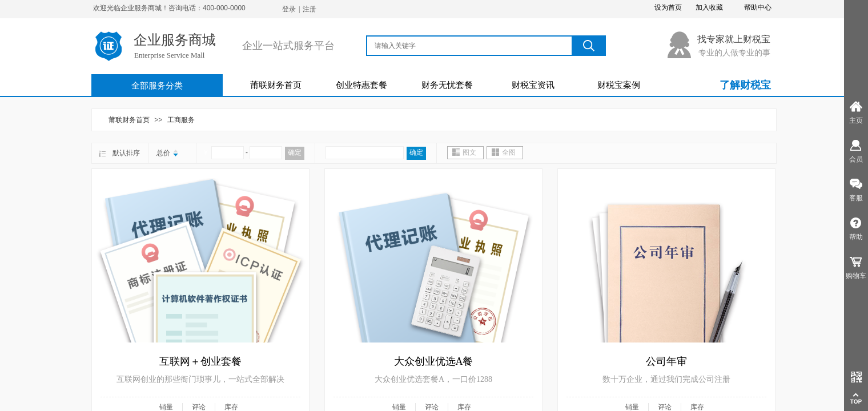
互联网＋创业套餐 (200, 361)
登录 (289, 9)
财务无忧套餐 (447, 85)
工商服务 (181, 120)
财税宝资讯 (533, 85)
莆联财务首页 (276, 85)
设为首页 (668, 7)
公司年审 (666, 361)
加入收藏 (709, 7)
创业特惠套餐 (361, 85)
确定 (295, 152)
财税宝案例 (619, 85)
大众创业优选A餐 (434, 361)
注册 (310, 9)
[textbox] (470, 46)
